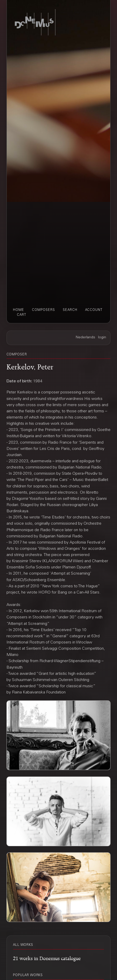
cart (22, 315)
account (94, 310)
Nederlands (85, 338)
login (102, 338)
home (19, 310)
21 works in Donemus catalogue (47, 958)
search (70, 310)
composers (43, 310)
